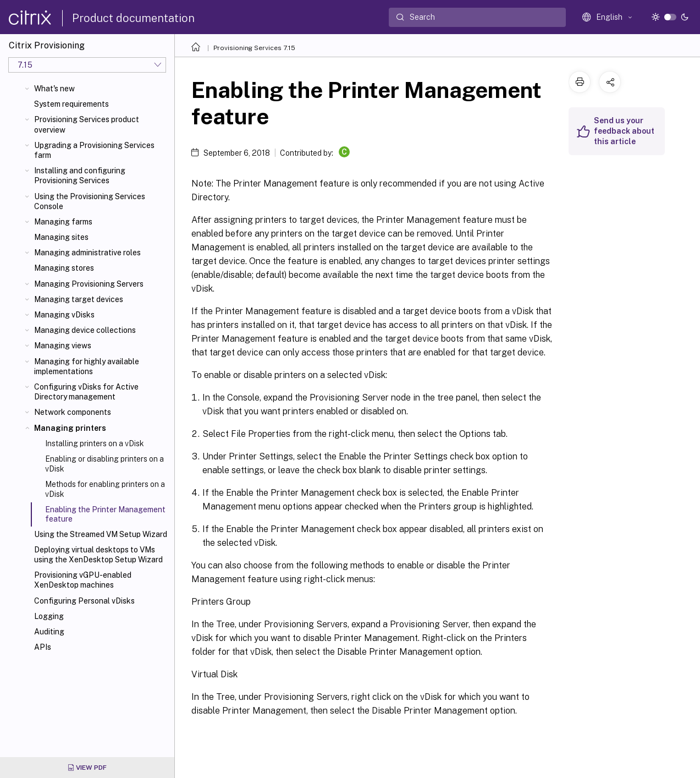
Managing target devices (79, 299)
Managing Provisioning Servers (89, 284)
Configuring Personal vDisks (84, 601)
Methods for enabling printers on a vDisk (105, 489)
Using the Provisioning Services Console (90, 201)
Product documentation (133, 18)
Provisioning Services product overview (87, 124)
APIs (43, 647)
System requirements (71, 104)
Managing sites (61, 237)
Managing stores (64, 268)
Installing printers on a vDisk (95, 443)
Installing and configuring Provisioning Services (80, 176)
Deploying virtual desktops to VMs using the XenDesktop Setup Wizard (98, 555)
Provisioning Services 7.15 (254, 48)
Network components (73, 412)
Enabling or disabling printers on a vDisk (104, 464)
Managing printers (70, 428)
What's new (54, 89)
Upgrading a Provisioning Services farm (94, 150)
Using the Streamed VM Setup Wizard (101, 534)
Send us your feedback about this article (624, 131)
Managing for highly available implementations (87, 366)
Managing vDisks (64, 315)
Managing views (63, 346)
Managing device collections (85, 330)
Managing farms (63, 222)
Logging (49, 616)
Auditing (49, 632)
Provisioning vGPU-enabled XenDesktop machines (83, 580)
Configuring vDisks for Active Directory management (86, 392)
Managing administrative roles (87, 253)
